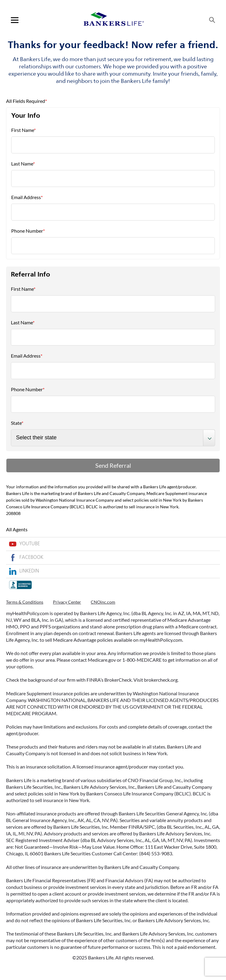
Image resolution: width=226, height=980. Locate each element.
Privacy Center (67, 602)
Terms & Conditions (25, 602)
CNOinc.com (103, 602)
